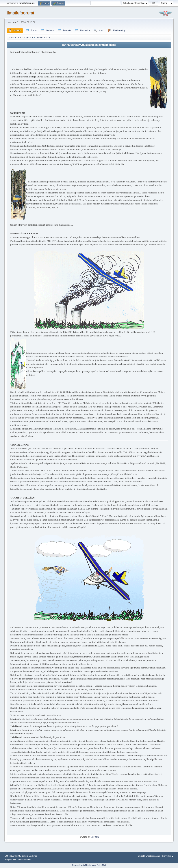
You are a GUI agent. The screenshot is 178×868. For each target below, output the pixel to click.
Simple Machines (30, 856)
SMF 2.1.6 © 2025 (13, 856)
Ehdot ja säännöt (153, 856)
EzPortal (95, 837)
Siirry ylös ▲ (168, 856)
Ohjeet (141, 856)
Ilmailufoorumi (20, 13)
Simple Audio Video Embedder (18, 860)
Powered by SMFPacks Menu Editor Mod (89, 865)
